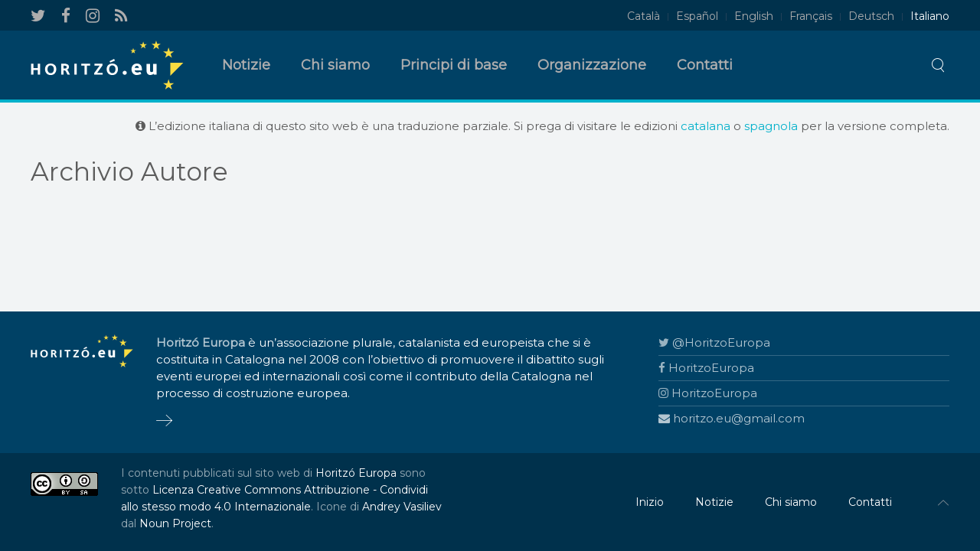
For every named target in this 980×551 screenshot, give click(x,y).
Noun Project (175, 523)
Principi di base (454, 65)
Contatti (705, 65)
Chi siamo (335, 65)
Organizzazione (592, 65)
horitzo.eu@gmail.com (732, 418)
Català (644, 16)
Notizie (246, 65)
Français (811, 16)
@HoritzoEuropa (714, 342)
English (754, 16)
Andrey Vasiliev (402, 507)
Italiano (930, 16)
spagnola (771, 126)
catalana (706, 126)
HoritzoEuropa (706, 368)
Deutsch (871, 16)
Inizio (650, 502)
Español (697, 16)
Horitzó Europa (356, 473)
